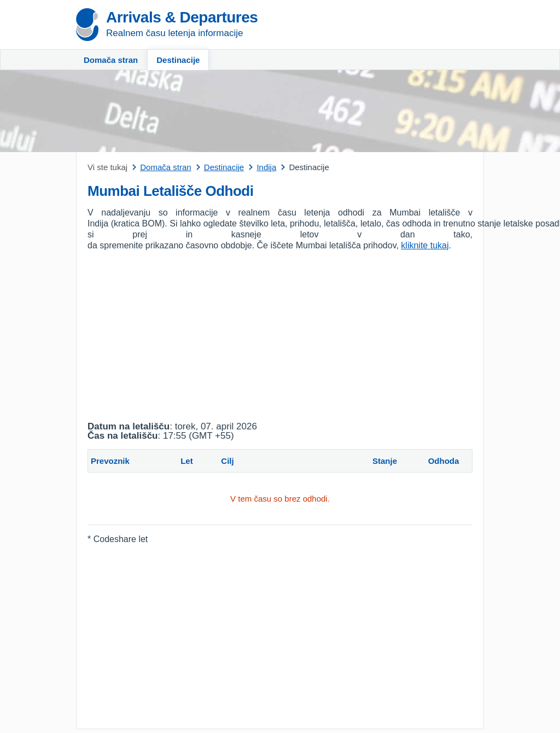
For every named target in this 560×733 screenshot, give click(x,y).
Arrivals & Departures (182, 17)
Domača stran (111, 60)
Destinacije (178, 60)
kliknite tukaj (425, 245)
